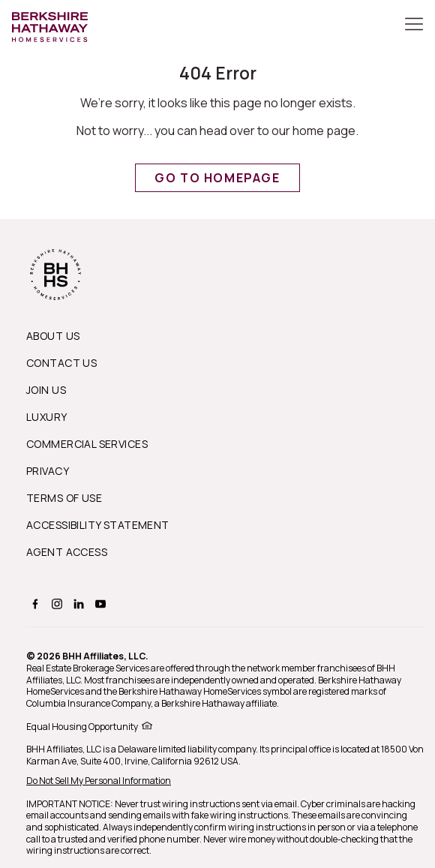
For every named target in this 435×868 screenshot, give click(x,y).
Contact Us (61, 363)
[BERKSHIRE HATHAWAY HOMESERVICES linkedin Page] (77, 604)
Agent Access (67, 552)
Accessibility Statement (98, 525)
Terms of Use (64, 498)
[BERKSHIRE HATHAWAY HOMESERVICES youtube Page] (99, 604)
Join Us (46, 390)
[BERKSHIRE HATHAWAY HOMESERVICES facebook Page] (33, 604)
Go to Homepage (217, 178)
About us (53, 336)
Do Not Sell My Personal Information (99, 781)
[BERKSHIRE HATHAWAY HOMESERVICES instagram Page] (55, 604)
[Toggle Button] (414, 26)
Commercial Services (87, 444)
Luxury (47, 417)
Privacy (48, 471)
